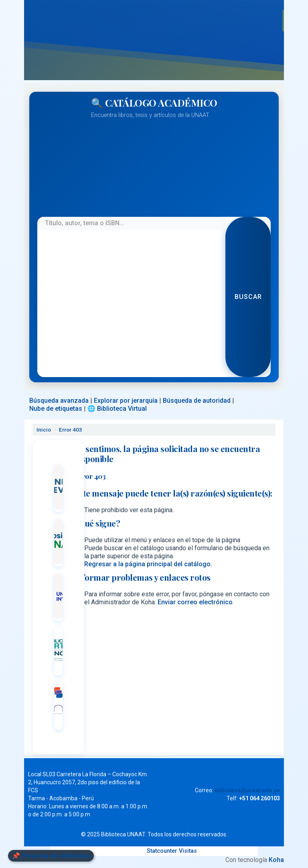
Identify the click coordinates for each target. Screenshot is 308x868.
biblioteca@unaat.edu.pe (247, 790)
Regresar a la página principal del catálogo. (148, 564)
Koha (276, 860)
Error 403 (71, 430)
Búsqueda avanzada (59, 401)
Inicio (44, 430)
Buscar (248, 297)
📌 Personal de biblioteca (51, 856)
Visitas (188, 851)
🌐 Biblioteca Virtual (117, 409)
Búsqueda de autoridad (197, 401)
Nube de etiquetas (56, 409)
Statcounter (162, 851)
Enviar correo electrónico (195, 602)
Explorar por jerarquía (126, 401)
